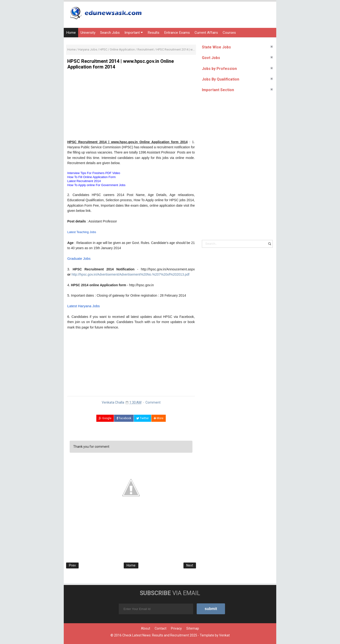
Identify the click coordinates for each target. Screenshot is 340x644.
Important (134, 33)
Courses (229, 33)
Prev (72, 565)
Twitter (142, 418)
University (88, 33)
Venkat (224, 635)
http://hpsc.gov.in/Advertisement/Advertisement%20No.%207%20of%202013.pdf (130, 274)
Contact (161, 628)
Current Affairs (206, 33)
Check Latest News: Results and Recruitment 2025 (160, 635)
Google (105, 418)
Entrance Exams (177, 33)
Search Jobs (110, 33)
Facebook (124, 418)
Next (190, 565)
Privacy (176, 628)
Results (153, 33)
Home (71, 33)
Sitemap (193, 628)
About (146, 628)
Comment (153, 402)
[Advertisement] (131, 106)
